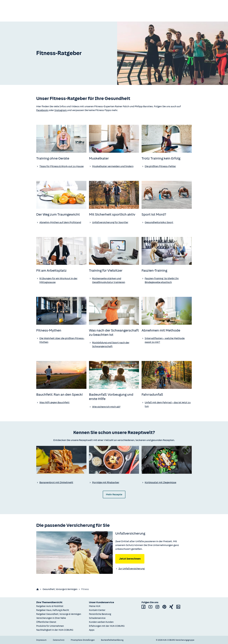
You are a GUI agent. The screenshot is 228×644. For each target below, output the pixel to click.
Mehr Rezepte (114, 494)
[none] (61, 139)
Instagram (61, 110)
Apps (92, 630)
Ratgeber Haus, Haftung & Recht (53, 610)
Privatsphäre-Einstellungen (83, 640)
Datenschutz (59, 640)
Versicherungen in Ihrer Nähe (51, 618)
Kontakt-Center (97, 610)
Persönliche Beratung (100, 614)
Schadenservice (97, 618)
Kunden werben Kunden (101, 622)
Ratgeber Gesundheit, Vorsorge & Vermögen (59, 614)
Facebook (42, 110)
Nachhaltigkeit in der (55, 630)
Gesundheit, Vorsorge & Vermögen (60, 589)
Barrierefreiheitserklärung (112, 640)
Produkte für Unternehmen (50, 626)
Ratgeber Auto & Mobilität (50, 606)
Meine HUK (95, 606)
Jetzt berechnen (130, 559)
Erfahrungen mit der (107, 626)
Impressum (41, 640)
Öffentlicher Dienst (46, 622)
